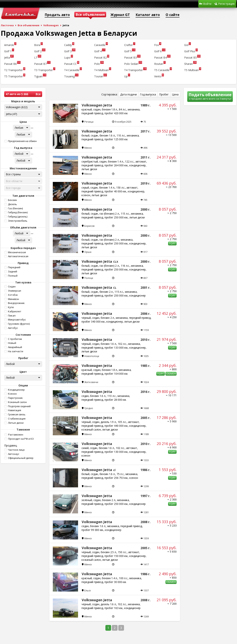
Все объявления (28, 25)
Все (38, 94)
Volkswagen (51, 25)
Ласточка (7, 25)
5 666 (25, 94)
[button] (23, 141)
